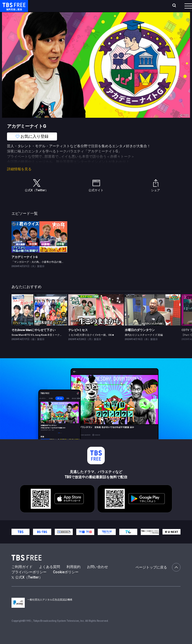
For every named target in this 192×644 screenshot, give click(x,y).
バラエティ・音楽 (125, 20)
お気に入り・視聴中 (124, 8)
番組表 (180, 8)
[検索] (148, 8)
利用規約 (73, 577)
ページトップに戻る (158, 577)
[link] (39, 247)
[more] (143, 20)
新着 (54, 20)
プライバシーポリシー (29, 582)
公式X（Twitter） (27, 587)
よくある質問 (49, 577)
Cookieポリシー (66, 582)
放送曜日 (67, 8)
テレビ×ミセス (78, 340)
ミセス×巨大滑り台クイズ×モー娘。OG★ (91, 345)
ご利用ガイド (22, 577)
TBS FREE (13, 9)
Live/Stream (99, 5)
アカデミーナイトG (24, 267)
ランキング (82, 8)
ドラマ (101, 20)
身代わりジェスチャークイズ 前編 (144, 345)
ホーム (56, 8)
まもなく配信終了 (77, 20)
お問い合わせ (97, 577)
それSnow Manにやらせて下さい (33, 340)
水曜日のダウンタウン (140, 340)
